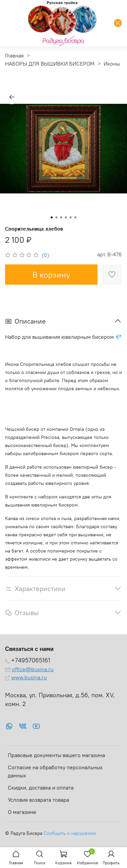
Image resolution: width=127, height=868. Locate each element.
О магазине (22, 812)
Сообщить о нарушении (70, 833)
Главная (14, 55)
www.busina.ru (29, 677)
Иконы (112, 64)
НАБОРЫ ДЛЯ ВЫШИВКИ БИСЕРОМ (50, 64)
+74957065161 (31, 660)
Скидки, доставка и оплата (41, 788)
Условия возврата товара (38, 800)
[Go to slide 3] (61, 217)
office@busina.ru (33, 669)
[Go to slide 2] (57, 217)
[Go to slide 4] (66, 217)
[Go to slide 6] (76, 217)
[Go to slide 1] (52, 217)
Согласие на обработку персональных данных (55, 771)
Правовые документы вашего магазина (56, 755)
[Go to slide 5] (71, 217)
